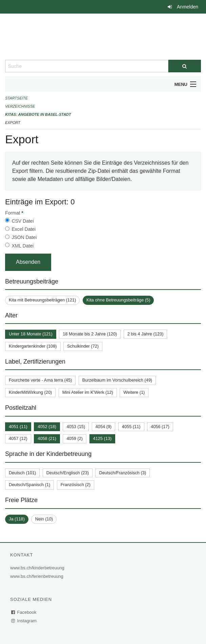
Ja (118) (17, 519)
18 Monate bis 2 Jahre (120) (90, 334)
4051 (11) (18, 427)
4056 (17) (160, 427)
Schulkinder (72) (83, 346)
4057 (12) (18, 438)
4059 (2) (75, 438)
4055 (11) (131, 427)
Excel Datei (24, 229)
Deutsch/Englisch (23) (68, 473)
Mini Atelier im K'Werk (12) (88, 392)
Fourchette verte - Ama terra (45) (40, 380)
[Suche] (185, 66)
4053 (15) (76, 427)
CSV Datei (23, 221)
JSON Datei (24, 237)
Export (13, 123)
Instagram (24, 621)
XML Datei (23, 246)
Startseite (16, 98)
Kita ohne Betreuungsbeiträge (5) (118, 300)
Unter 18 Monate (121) (31, 334)
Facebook (24, 612)
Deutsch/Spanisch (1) (29, 485)
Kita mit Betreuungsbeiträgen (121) (42, 300)
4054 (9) (104, 427)
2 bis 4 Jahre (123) (146, 334)
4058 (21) (47, 438)
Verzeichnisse (20, 106)
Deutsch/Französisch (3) (122, 473)
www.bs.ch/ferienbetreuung (38, 576)
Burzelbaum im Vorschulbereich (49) (117, 380)
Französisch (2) (76, 485)
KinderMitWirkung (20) (30, 392)
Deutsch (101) (22, 473)
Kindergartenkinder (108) (33, 346)
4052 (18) (47, 427)
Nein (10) (44, 519)
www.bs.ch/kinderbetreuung (38, 568)
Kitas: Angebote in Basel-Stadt (38, 114)
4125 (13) (102, 438)
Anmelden (188, 7)
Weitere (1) (134, 392)
